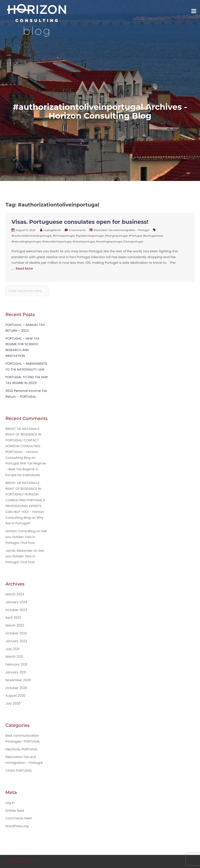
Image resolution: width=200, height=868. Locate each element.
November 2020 (18, 680)
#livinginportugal (116, 236)
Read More (24, 269)
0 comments (77, 230)
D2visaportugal (133, 242)
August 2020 (15, 696)
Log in (10, 803)
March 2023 (15, 625)
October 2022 (16, 633)
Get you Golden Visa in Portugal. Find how (26, 537)
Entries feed (15, 811)
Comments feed (19, 818)
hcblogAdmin (52, 230)
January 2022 (16, 641)
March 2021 (14, 657)
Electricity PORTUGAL (22, 749)
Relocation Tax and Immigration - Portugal (122, 230)
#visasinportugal (84, 242)
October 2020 (16, 688)
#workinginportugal (109, 242)
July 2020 (13, 703)
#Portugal (135, 236)
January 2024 (16, 602)
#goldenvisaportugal (90, 236)
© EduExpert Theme (21, 861)
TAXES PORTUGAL (19, 771)
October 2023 (16, 610)
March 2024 (15, 594)
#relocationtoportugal (57, 242)
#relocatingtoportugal (26, 242)
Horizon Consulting (20, 531)
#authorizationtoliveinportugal (31, 236)
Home (100, 126)
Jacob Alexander (19, 551)
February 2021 (16, 664)
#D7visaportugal (64, 236)
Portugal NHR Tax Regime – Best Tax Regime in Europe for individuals (26, 469)
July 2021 (12, 649)
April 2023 (13, 618)
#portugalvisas (153, 236)
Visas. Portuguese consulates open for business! (80, 222)
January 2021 (16, 672)
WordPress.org (17, 826)
